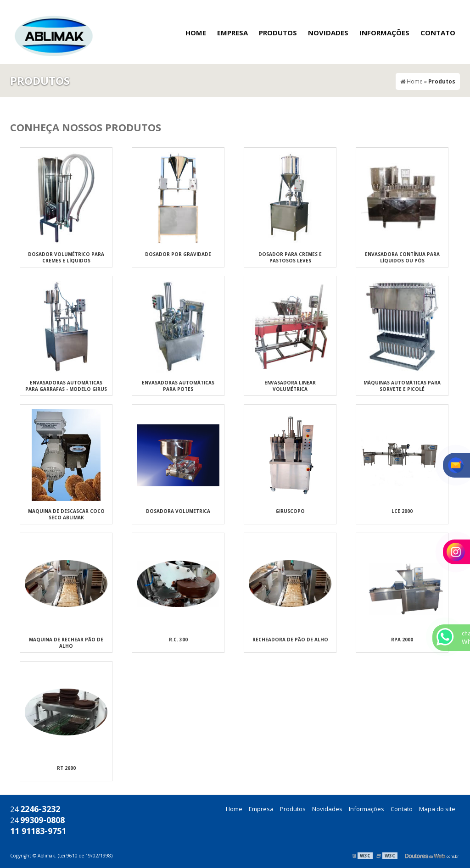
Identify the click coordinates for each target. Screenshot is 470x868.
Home (196, 33)
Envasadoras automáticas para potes (178, 386)
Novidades (328, 33)
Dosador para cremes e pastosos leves (290, 257)
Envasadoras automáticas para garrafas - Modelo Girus (66, 386)
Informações (384, 33)
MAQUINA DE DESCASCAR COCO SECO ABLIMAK (66, 514)
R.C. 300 (178, 640)
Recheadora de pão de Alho (290, 640)
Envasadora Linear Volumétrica (290, 386)
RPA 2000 (402, 640)
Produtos (278, 33)
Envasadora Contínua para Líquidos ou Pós (402, 257)
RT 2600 (66, 768)
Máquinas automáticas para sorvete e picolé (402, 386)
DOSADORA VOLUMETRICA (178, 511)
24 (35, 809)
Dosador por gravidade (178, 254)
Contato (438, 33)
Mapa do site (437, 809)
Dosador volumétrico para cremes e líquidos (66, 257)
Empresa (232, 33)
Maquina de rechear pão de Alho (66, 643)
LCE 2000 (402, 511)
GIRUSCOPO (290, 511)
